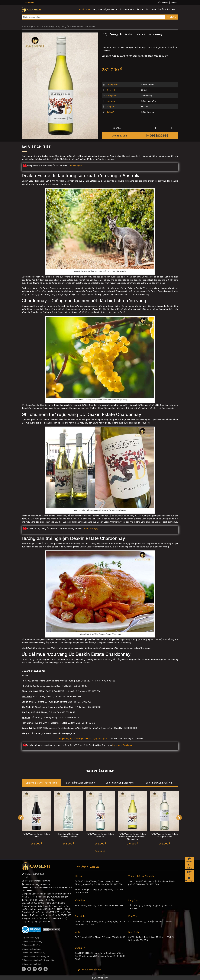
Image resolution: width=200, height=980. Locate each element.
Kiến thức (171, 9)
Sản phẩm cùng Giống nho (80, 783)
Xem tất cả (100, 851)
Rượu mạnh (123, 9)
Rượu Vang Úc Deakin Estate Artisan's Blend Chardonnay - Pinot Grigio (132, 837)
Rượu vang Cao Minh (122, 745)
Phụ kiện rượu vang (104, 9)
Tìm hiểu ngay (75, 166)
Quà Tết (135, 9)
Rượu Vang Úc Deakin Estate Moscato (100, 835)
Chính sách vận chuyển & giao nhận (38, 960)
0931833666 (28, 3)
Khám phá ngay (91, 528)
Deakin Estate (148, 85)
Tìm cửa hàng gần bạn (89, 970)
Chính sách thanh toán (32, 964)
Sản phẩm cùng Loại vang (120, 783)
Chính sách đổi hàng (31, 945)
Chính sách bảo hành (31, 949)
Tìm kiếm (171, 17)
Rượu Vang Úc (148, 112)
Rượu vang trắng (149, 101)
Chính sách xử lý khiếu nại (34, 953)
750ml (144, 90)
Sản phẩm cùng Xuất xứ (159, 783)
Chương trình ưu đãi (152, 9)
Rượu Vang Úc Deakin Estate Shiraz (36, 835)
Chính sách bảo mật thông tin (35, 956)
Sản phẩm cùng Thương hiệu (41, 783)
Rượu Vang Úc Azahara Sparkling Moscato (68, 835)
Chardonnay (147, 96)
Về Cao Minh (163, 3)
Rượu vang (85, 9)
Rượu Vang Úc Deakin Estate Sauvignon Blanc (164, 835)
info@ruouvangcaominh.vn (37, 881)
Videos (174, 3)
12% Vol (145, 106)
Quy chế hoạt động (31, 938)
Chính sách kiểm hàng (32, 941)
